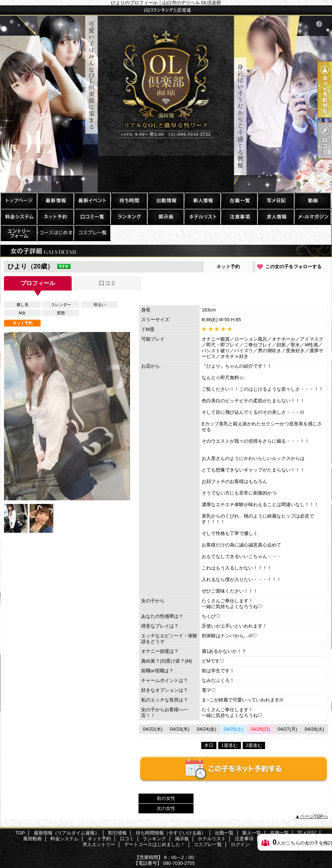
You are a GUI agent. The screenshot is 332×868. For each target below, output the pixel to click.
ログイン (240, 844)
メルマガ (313, 216)
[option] (67, 416)
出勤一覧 (166, 200)
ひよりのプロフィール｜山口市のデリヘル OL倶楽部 (166, 99)
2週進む (254, 745)
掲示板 (166, 216)
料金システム (19, 216)
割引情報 (92, 200)
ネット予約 (55, 216)
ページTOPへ (314, 816)
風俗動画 (313, 200)
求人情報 (276, 216)
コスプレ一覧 (92, 233)
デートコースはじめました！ (55, 233)
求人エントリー (19, 233)
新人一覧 (202, 200)
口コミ (92, 216)
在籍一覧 (239, 200)
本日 (209, 745)
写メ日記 (276, 200)
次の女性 (166, 808)
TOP (19, 200)
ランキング (129, 216)
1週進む (229, 745)
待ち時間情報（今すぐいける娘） (129, 200)
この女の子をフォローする (293, 267)
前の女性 (166, 798)
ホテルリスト (202, 216)
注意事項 (239, 216)
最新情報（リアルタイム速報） (55, 200)
